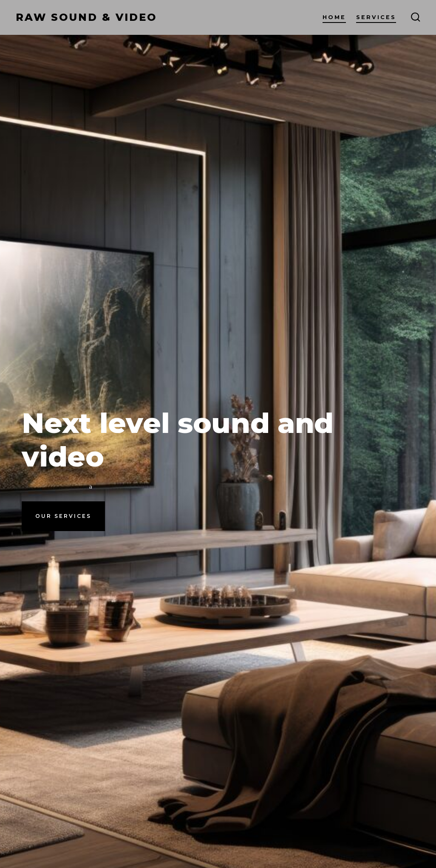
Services (376, 17)
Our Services (63, 516)
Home (334, 17)
